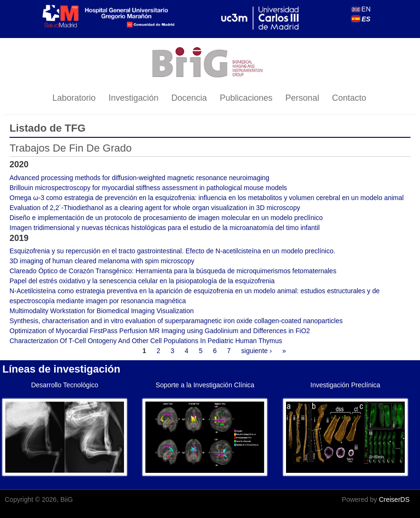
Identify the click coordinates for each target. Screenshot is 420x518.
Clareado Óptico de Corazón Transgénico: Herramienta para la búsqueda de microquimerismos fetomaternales (173, 271)
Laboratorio (74, 98)
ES (361, 19)
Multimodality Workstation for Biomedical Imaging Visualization (102, 311)
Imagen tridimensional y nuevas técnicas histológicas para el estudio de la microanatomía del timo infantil (165, 228)
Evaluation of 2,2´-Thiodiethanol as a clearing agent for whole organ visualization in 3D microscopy (155, 208)
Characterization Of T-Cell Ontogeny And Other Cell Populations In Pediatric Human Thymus (146, 341)
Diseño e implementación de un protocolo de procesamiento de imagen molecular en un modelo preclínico (166, 218)
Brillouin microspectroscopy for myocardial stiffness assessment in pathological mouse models (148, 188)
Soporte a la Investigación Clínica (205, 385)
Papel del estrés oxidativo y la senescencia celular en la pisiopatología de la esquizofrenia (142, 281)
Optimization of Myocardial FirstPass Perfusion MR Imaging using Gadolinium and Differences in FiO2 (160, 331)
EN (361, 9)
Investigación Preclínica (345, 385)
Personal (302, 98)
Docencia (189, 98)
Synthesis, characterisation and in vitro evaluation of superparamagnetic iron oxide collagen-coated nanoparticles (176, 321)
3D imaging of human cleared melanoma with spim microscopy (102, 261)
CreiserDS (394, 499)
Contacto (349, 98)
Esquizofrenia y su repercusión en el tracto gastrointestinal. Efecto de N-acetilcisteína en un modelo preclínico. (172, 251)
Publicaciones (246, 98)
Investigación (133, 98)
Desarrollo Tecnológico (64, 385)
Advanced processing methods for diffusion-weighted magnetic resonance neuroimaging (139, 178)
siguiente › (257, 351)
